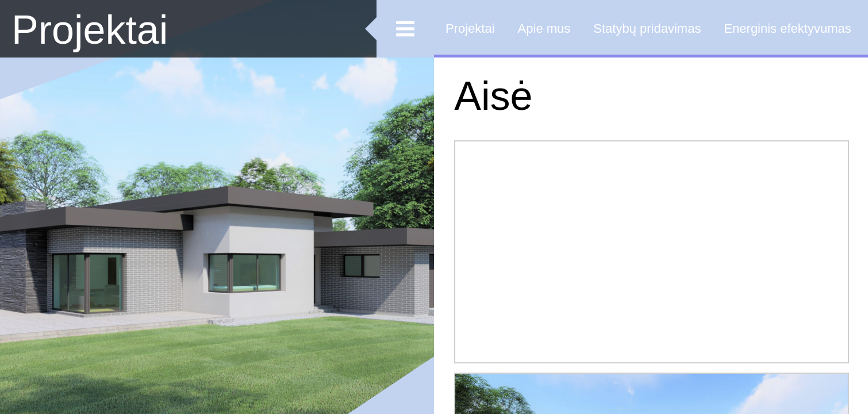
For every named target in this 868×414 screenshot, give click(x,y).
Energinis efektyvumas (787, 28)
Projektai (90, 30)
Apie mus (544, 28)
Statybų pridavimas (647, 28)
